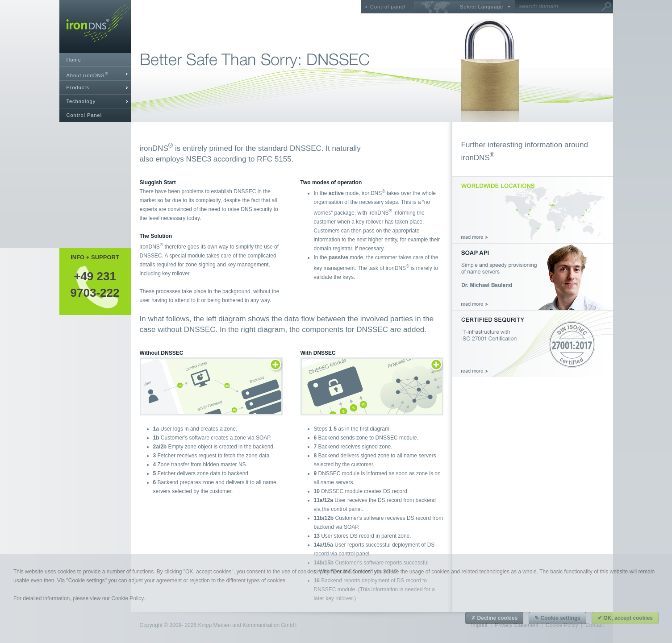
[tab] (95, 74)
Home (74, 60)
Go (606, 7)
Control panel (388, 7)
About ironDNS (88, 75)
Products (78, 87)
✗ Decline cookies (494, 618)
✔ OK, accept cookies (625, 618)
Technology (81, 101)
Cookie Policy (127, 598)
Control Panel (84, 115)
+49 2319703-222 (95, 284)
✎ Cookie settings (557, 618)
